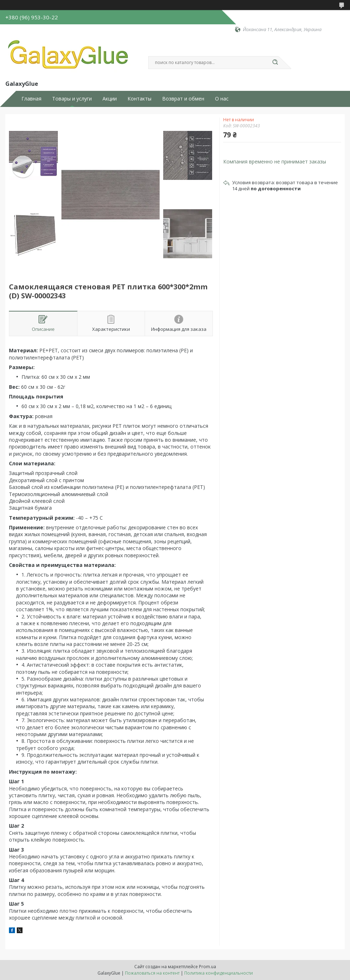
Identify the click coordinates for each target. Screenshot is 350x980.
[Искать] (275, 63)
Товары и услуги (72, 99)
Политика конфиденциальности (219, 973)
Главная (31, 99)
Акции (110, 99)
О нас (222, 99)
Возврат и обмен (183, 99)
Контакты (139, 99)
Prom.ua (207, 967)
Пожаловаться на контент (152, 973)
